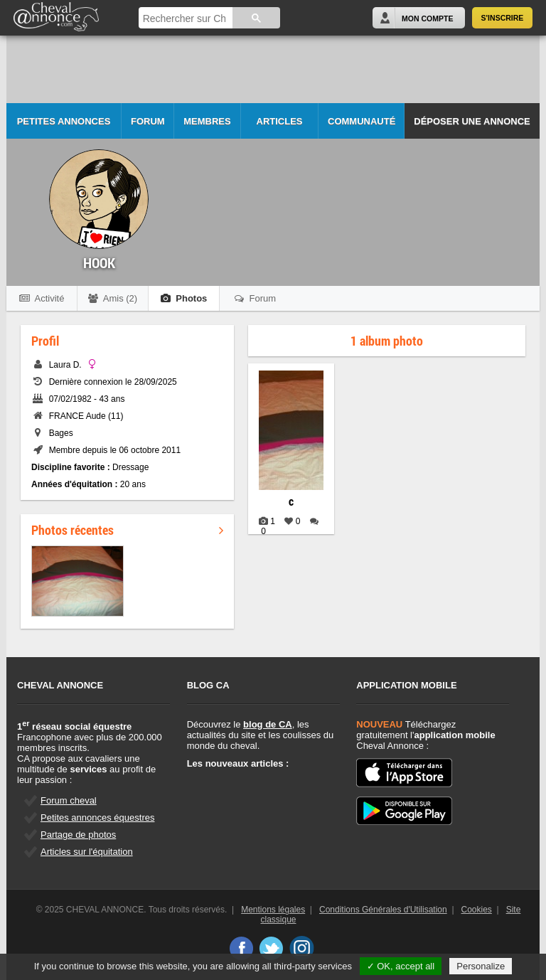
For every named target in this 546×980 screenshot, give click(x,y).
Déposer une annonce (472, 121)
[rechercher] (184, 19)
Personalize (481, 966)
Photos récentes (127, 530)
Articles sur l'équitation (87, 852)
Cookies (477, 910)
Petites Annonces (64, 121)
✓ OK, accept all (401, 966)
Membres (207, 121)
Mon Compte (427, 18)
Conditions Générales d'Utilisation (383, 910)
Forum (148, 121)
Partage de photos (78, 835)
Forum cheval (69, 800)
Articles (280, 121)
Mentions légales (273, 910)
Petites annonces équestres (97, 817)
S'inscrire (503, 18)
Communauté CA (362, 128)
